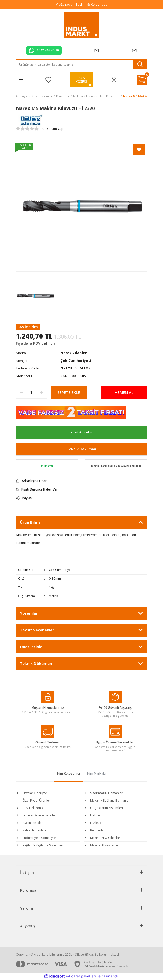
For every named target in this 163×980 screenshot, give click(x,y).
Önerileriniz (31, 647)
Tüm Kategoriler (68, 773)
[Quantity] (31, 392)
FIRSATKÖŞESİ (81, 80)
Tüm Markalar (97, 773)
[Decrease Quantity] (21, 392)
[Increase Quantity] (41, 392)
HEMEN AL (124, 392)
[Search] (81, 64)
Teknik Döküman (81, 449)
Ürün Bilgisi (31, 522)
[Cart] (142, 80)
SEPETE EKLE (69, 392)
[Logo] (82, 25)
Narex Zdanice (74, 353)
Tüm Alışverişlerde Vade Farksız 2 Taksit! (82, 4)
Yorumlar (29, 613)
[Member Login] (115, 80)
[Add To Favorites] (139, 149)
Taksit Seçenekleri (38, 630)
